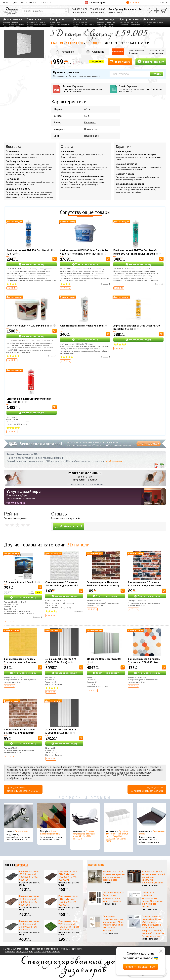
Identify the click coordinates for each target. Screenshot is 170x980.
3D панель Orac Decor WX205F (104, 659)
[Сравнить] (157, 11)
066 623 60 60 (97, 12)
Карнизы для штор (81, 22)
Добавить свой (69, 526)
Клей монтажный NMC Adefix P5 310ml (82, 326)
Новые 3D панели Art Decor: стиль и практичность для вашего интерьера (113, 897)
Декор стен (34, 19)
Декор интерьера (131, 19)
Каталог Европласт (85, 89)
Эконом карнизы (22, 831)
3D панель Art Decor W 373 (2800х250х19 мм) (61, 661)
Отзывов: (106, 284)
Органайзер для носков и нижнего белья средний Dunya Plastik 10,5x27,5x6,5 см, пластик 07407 (117, 836)
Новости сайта (96, 865)
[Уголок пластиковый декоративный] (52, 816)
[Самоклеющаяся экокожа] (151, 816)
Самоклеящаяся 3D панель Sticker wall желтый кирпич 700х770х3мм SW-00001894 (21, 662)
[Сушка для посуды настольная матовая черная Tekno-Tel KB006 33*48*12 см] (85, 816)
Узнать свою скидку (33, 264)
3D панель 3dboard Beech (19, 582)
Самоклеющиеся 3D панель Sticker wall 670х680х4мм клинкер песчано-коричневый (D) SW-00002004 (21, 735)
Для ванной (158, 22)
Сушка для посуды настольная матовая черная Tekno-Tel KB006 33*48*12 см (84, 835)
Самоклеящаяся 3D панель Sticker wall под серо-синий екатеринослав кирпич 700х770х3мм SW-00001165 (145, 587)
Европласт (134, 53)
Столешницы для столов (130, 25)
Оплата (67, 147)
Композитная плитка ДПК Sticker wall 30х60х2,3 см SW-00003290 (29, 900)
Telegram (46, 952)
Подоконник (79, 25)
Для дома (149, 19)
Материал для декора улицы (29, 884)
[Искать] (66, 11)
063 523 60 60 (80, 12)
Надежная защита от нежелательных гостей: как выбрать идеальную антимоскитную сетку (153, 877)
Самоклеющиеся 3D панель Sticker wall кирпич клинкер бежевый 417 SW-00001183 (103, 585)
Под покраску (92, 136)
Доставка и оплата (25, 2)
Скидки (133, 2)
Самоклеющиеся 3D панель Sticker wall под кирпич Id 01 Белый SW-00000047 (62, 585)
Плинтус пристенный (56, 23)
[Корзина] (164, 11)
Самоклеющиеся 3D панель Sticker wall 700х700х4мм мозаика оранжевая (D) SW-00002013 (144, 664)
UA (160, 2)
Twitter (19, 952)
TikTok (37, 952)
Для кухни (148, 22)
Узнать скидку (151, 62)
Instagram (28, 952)
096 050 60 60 (97, 9)
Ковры (52, 22)
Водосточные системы (106, 25)
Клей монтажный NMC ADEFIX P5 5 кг (28, 326)
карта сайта (77, 949)
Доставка (13, 147)
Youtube (56, 952)
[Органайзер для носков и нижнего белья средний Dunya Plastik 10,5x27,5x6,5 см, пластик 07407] (118, 816)
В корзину (120, 62)
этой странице (114, 461)
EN (163, 2)
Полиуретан (91, 129)
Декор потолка (13, 19)
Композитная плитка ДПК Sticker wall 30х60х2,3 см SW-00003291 (68, 876)
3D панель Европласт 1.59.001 (147, 791)
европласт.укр (156, 53)
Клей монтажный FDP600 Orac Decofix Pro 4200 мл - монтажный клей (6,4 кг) (84, 252)
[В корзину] (55, 259)
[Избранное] (149, 11)
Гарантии (124, 147)
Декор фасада (105, 19)
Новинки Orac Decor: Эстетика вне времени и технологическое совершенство (114, 876)
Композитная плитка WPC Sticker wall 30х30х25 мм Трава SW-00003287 (69, 925)
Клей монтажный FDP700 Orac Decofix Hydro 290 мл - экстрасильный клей (135, 252)
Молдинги (31, 22)
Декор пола (57, 19)
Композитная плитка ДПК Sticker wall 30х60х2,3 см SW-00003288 (29, 925)
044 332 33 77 (80, 9)
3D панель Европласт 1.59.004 (23, 791)
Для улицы (148, 25)
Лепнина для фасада (106, 22)
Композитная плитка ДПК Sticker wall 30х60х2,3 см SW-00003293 (29, 876)
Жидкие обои (32, 25)
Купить (156, 74)
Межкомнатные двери (129, 22)
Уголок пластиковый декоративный (51, 832)
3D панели (40, 22)
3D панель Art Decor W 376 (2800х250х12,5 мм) (61, 731)
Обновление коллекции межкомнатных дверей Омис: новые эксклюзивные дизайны (152, 900)
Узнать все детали (149, 444)
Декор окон (81, 19)
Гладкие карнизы (11, 22)
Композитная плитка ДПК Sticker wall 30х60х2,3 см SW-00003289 (68, 900)
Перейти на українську (141, 967)
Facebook (10, 952)
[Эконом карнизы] (19, 816)
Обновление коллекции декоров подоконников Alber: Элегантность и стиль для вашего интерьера (113, 923)
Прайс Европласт (141, 89)
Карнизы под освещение (14, 25)
